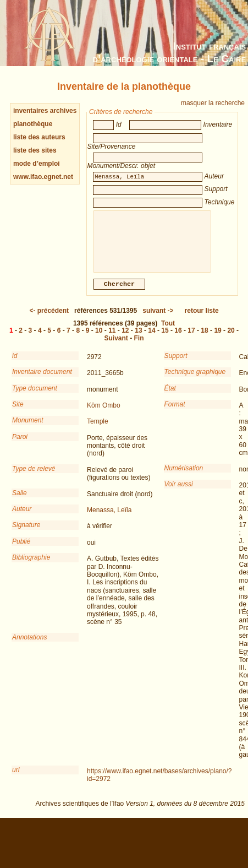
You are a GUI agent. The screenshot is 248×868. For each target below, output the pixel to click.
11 (112, 338)
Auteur (22, 517)
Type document (35, 396)
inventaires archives (45, 111)
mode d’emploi (37, 164)
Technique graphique (195, 379)
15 (165, 338)
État (170, 396)
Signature (26, 533)
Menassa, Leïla (109, 518)
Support (176, 364)
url (16, 778)
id (15, 364)
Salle (20, 501)
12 (125, 338)
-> (158, 318)
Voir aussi (179, 492)
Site (18, 412)
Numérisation (184, 476)
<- (49, 318)
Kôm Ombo (104, 413)
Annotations (29, 645)
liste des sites (35, 150)
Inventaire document (42, 379)
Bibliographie (31, 565)
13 (138, 338)
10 (99, 338)
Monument (28, 428)
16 (178, 338)
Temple (98, 429)
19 (217, 338)
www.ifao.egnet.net (43, 177)
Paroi (20, 444)
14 (151, 338)
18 (204, 338)
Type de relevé (34, 476)
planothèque (33, 124)
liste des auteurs (39, 137)
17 (191, 338)
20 (231, 338)
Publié (21, 549)
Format (175, 412)
